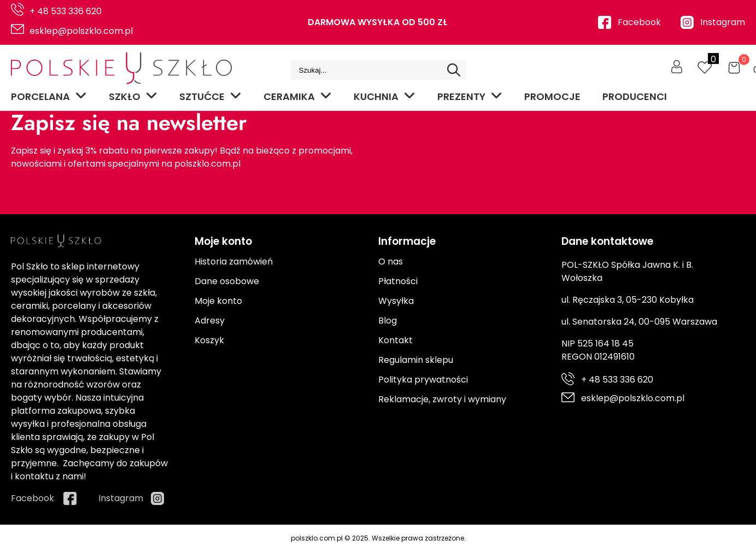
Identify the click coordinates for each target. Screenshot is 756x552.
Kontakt (395, 340)
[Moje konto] (677, 67)
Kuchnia (385, 96)
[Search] (454, 70)
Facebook (639, 22)
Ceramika (298, 96)
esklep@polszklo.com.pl (81, 31)
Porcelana (49, 96)
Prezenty (470, 96)
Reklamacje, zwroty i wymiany (442, 399)
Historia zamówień (234, 262)
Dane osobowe (227, 281)
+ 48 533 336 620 (66, 11)
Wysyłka (396, 301)
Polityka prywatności (423, 380)
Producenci (635, 96)
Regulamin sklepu (416, 360)
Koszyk (209, 340)
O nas (391, 262)
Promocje (552, 96)
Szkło (133, 96)
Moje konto (218, 301)
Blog (388, 321)
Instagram (723, 22)
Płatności (398, 281)
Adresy (210, 321)
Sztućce (210, 96)
